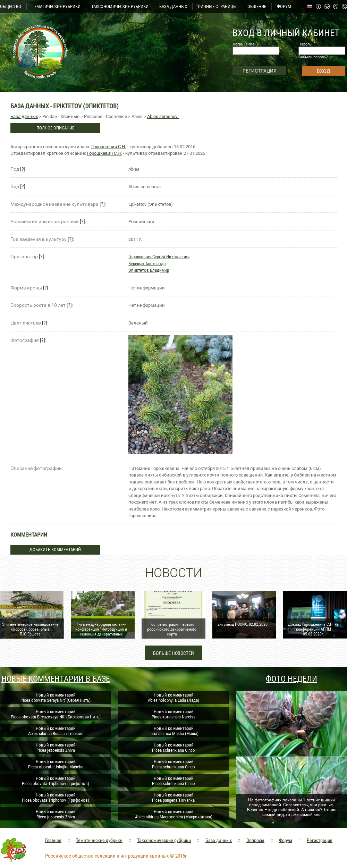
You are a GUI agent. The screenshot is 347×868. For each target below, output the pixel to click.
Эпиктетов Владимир (149, 270)
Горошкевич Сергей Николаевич (159, 257)
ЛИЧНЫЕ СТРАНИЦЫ (217, 6)
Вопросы (255, 840)
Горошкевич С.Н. (109, 147)
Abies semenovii (163, 116)
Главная (53, 840)
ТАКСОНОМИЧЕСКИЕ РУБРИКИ (120, 6)
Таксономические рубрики (164, 840)
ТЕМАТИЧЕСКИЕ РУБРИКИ (56, 6)
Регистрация (320, 840)
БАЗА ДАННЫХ (173, 6)
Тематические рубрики (99, 840)
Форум (286, 840)
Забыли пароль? (313, 57)
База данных (24, 116)
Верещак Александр (147, 264)
